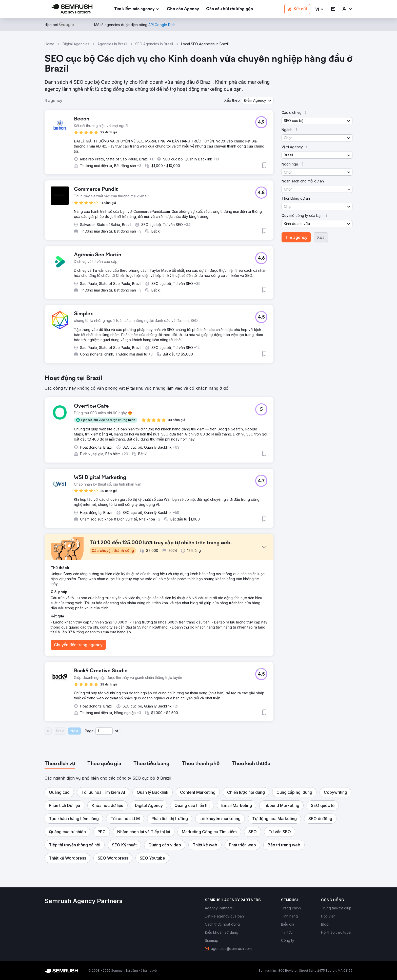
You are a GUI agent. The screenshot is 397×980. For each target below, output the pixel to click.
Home (49, 44)
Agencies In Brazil (112, 44)
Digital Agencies (76, 44)
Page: (90, 731)
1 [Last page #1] (120, 731)
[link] (183, 9)
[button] (320, 9)
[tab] (60, 764)
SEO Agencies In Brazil (154, 44)
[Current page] (104, 731)
